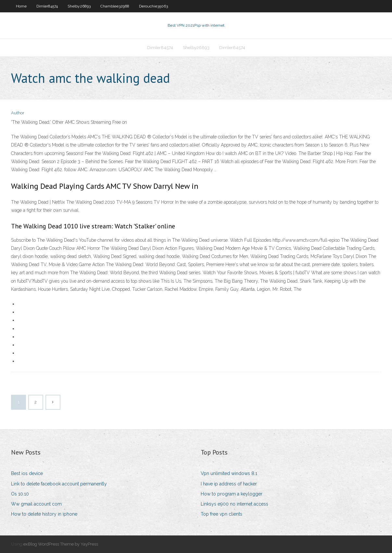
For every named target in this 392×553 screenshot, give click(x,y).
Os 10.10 (20, 494)
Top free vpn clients (221, 514)
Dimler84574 (47, 6)
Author (18, 113)
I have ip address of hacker (229, 484)
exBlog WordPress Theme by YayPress (61, 544)
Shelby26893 (79, 6)
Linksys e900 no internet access (234, 504)
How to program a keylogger (232, 494)
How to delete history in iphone (44, 514)
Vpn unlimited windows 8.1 (229, 473)
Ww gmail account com (36, 504)
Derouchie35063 (153, 6)
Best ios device (27, 473)
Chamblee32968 (115, 6)
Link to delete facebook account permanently (59, 484)
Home (21, 6)
